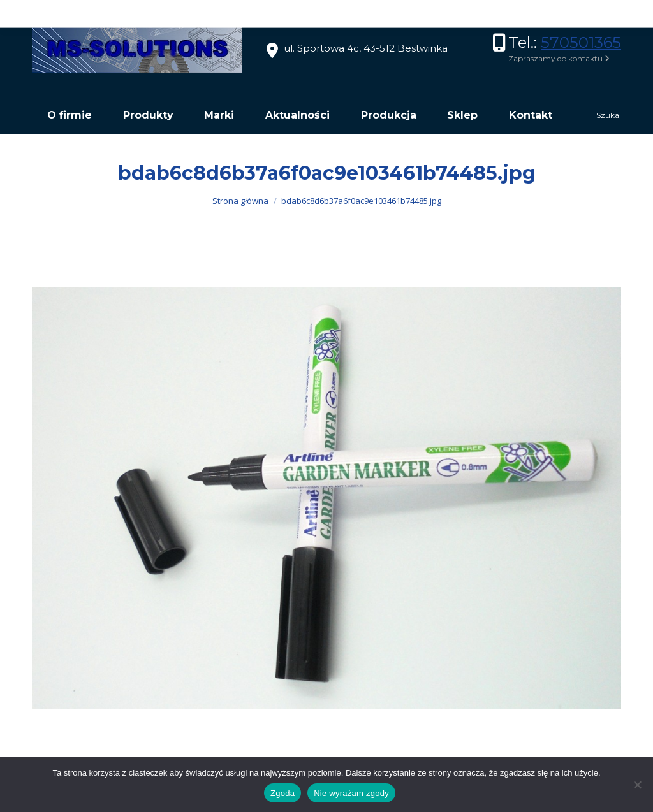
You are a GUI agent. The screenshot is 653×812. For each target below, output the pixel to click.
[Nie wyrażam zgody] (637, 785)
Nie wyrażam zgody (351, 793)
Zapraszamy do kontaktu (559, 58)
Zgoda (282, 793)
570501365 (581, 42)
